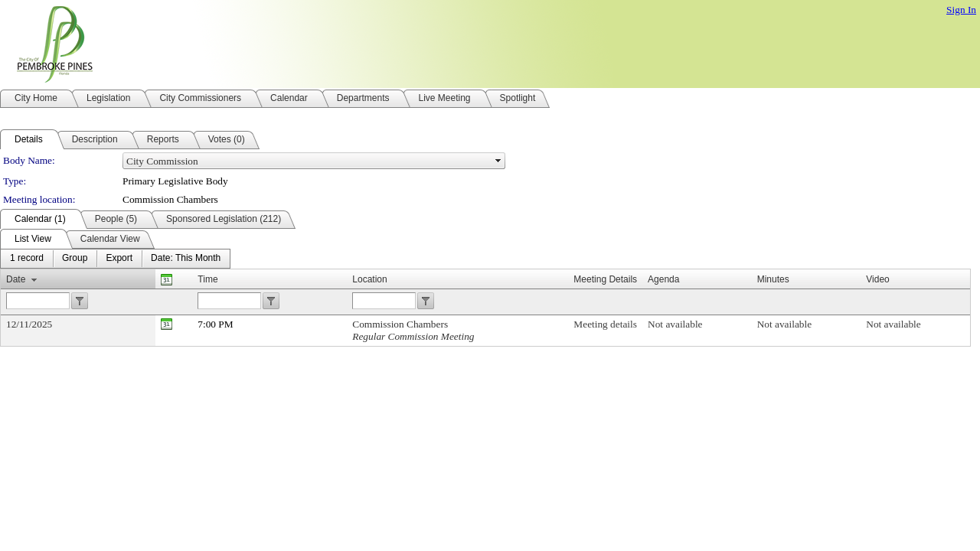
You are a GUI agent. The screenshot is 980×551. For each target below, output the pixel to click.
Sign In (961, 10)
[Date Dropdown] (186, 259)
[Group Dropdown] (75, 259)
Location (369, 279)
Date (16, 279)
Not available (675, 324)
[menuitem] (27, 259)
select (498, 161)
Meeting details (605, 324)
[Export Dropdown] (119, 259)
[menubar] (115, 259)
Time (207, 279)
